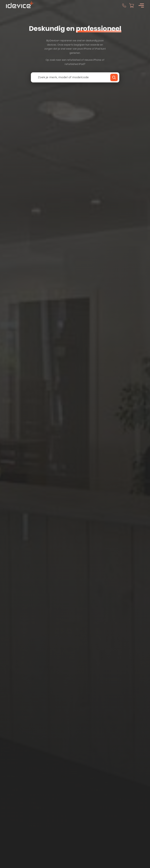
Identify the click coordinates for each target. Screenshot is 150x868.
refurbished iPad (74, 64)
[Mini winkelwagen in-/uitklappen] (132, 5)
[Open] (141, 6)
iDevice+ (54, 41)
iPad (98, 49)
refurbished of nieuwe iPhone (84, 60)
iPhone (87, 49)
